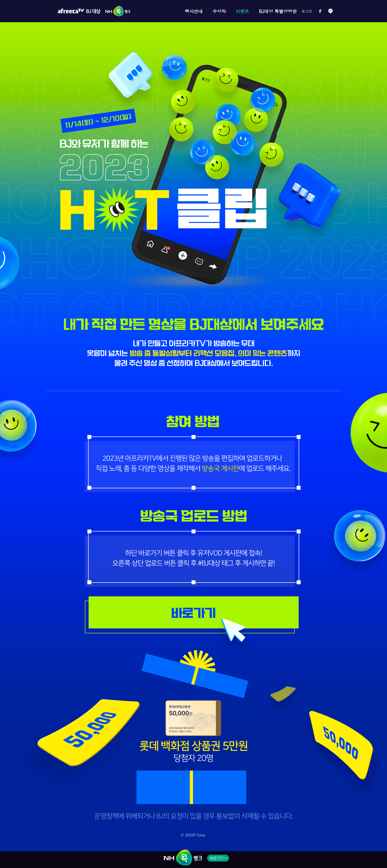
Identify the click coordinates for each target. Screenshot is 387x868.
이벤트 (242, 11)
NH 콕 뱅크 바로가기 (218, 858)
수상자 (219, 11)
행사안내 (194, 11)
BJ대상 (93, 11)
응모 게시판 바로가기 (194, 613)
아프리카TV (71, 11)
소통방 (330, 11)
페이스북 (320, 11)
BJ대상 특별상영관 (278, 11)
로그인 (307, 11)
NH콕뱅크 (116, 11)
